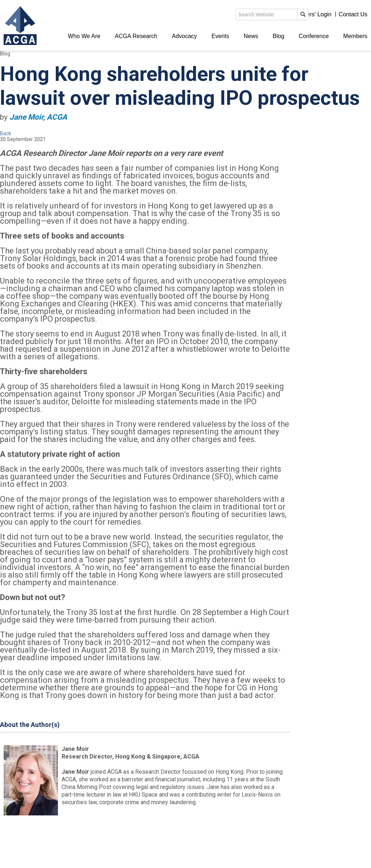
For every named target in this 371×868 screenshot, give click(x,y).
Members (355, 36)
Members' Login (311, 14)
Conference (314, 36)
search (242, 16)
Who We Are (84, 36)
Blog (279, 36)
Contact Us (353, 14)
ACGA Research (136, 36)
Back (6, 133)
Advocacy (184, 36)
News (251, 36)
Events (220, 36)
